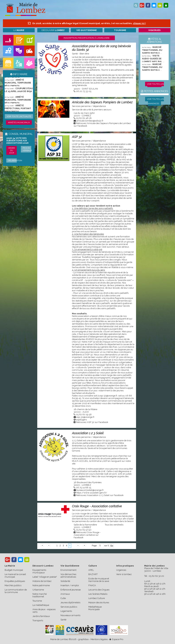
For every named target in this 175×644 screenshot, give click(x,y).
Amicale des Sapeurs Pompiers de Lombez (102, 102)
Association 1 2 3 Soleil (88, 433)
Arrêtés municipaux (19, 123)
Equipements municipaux (39, 571)
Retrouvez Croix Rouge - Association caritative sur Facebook (87, 535)
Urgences (121, 570)
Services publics (69, 607)
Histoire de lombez (42, 581)
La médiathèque (41, 605)
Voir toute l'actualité (19, 116)
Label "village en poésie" (45, 577)
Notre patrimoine (41, 585)
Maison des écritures (99, 603)
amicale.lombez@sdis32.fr (90, 121)
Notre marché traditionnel (40, 595)
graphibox (83, 639)
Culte (63, 598)
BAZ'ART (93, 574)
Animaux (65, 594)
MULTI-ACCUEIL (80, 461)
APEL (91, 570)
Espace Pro (116, 639)
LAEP (105, 461)
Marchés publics (13, 585)
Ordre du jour (12, 150)
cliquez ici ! (139, 23)
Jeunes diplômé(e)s (70, 603)
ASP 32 (77, 137)
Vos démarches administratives (68, 576)
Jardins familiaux (41, 616)
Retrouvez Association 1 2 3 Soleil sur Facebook (100, 495)
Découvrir (53, 30)
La (19, 30)
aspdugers (81, 420)
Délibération (15, 160)
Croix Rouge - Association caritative (97, 506)
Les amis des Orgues (99, 590)
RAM (94, 461)
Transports (38, 620)
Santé (63, 620)
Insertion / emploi (70, 585)
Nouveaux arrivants (70, 615)
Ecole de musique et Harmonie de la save (99, 580)
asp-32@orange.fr (85, 417)
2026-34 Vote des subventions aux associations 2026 (17, 141)
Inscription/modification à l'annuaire (87, 38)
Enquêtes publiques (15, 581)
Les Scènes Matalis (98, 594)
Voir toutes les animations (155, 86)
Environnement (68, 570)
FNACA (92, 585)
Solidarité (65, 581)
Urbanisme (38, 590)
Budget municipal (14, 570)
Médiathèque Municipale (95, 608)
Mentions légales (99, 639)
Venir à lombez (124, 574)
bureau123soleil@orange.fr (90, 490)
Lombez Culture (97, 598)
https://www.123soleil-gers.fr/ (92, 493)
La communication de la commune (16, 591)
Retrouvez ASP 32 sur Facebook (92, 422)
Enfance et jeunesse (71, 590)
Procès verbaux (27, 149)
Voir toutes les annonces (155, 101)
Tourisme (37, 601)
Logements (66, 611)
